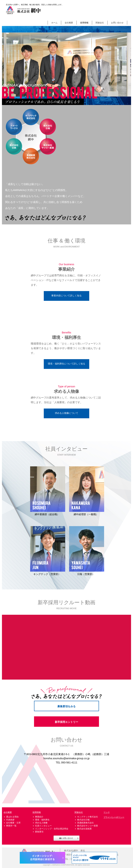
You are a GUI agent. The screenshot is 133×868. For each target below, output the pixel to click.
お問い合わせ (117, 23)
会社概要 (69, 23)
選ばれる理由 (12, 817)
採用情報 (84, 23)
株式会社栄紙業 (84, 829)
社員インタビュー (43, 826)
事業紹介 (39, 817)
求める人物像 (41, 823)
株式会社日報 (83, 820)
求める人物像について (66, 413)
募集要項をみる (66, 706)
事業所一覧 (11, 826)
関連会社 (100, 23)
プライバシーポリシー (114, 817)
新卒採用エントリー (66, 722)
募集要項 (39, 832)
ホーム (54, 23)
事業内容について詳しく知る (66, 296)
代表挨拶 (10, 820)
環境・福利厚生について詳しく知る (66, 364)
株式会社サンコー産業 (88, 826)
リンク (107, 812)
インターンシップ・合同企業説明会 (52, 829)
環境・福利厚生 (42, 820)
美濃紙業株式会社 (85, 823)
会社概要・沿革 (13, 823)
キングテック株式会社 (88, 817)
